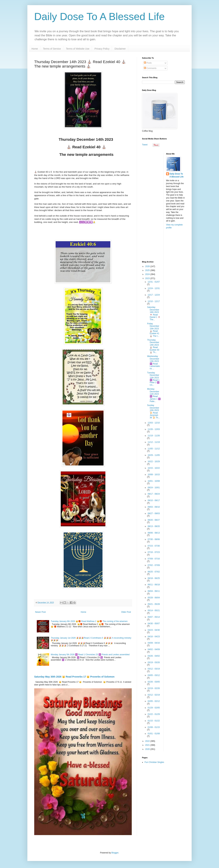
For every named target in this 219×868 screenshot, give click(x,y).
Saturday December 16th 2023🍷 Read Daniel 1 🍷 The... (154, 313)
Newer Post (40, 612)
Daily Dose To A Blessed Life (99, 17)
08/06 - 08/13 (154, 533)
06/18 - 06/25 (154, 578)
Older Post (126, 612)
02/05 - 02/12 (154, 701)
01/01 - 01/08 (154, 734)
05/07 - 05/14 (154, 617)
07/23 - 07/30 (154, 546)
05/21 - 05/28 (154, 604)
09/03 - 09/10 (154, 507)
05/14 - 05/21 (154, 610)
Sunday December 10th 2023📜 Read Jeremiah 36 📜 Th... (153, 411)
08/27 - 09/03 (154, 513)
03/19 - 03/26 (154, 662)
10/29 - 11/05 (154, 455)
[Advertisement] (163, 204)
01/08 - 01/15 (154, 727)
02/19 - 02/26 (154, 688)
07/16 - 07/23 (154, 552)
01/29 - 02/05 (154, 708)
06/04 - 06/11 (154, 591)
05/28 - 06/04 (154, 598)
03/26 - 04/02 (154, 656)
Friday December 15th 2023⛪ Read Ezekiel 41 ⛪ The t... (153, 330)
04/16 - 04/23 (154, 637)
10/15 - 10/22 (154, 468)
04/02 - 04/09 (154, 649)
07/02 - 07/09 (154, 565)
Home (35, 49)
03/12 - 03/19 (154, 669)
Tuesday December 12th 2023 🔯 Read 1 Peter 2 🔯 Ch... (153, 379)
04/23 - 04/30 (154, 630)
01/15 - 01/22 (154, 721)
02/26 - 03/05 (154, 682)
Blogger (115, 853)
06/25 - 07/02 (154, 572)
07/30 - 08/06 (154, 539)
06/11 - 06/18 (154, 585)
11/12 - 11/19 (154, 442)
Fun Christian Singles (154, 762)
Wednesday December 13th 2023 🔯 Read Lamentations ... (153, 362)
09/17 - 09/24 (154, 494)
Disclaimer (120, 49)
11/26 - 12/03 (154, 429)
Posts (148, 63)
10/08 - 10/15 (154, 475)
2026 (148, 266)
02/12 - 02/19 (154, 695)
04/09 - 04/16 (154, 643)
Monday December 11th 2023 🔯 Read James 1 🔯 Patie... (154, 395)
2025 (148, 270)
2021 (148, 745)
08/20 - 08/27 (154, 520)
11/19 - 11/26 (154, 436)
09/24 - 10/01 (154, 488)
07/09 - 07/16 (154, 559)
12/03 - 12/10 (154, 423)
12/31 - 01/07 (154, 282)
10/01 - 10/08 (154, 481)
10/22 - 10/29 (154, 462)
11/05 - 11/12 (154, 449)
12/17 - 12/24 (154, 295)
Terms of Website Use (78, 49)
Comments (150, 68)
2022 (148, 741)
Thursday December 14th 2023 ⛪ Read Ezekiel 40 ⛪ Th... (153, 346)
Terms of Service (52, 49)
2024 (148, 274)
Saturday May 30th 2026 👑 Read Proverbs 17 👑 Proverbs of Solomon (74, 677)
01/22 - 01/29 (154, 714)
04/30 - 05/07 (154, 624)
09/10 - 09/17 (154, 500)
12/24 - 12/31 (154, 288)
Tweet (145, 145)
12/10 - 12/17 (154, 301)
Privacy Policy (102, 49)
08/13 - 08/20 (154, 526)
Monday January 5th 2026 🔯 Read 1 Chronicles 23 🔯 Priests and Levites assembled (90, 655)
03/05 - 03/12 (154, 675)
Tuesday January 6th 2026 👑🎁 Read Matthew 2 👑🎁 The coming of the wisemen (89, 621)
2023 (148, 278)
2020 (148, 749)
